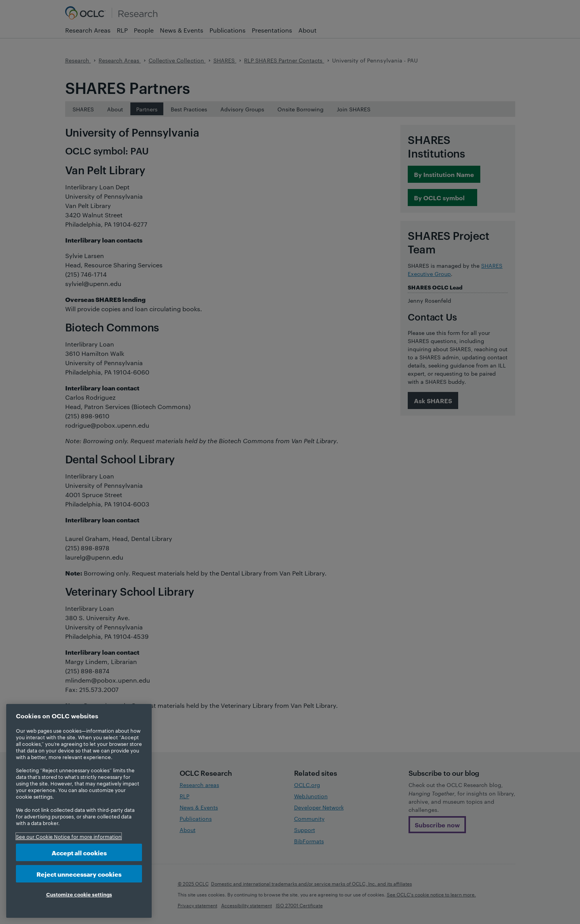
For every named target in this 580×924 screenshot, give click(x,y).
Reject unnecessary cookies (79, 874)
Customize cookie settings (79, 894)
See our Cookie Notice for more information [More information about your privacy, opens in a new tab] (69, 836)
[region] (79, 811)
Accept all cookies (79, 852)
